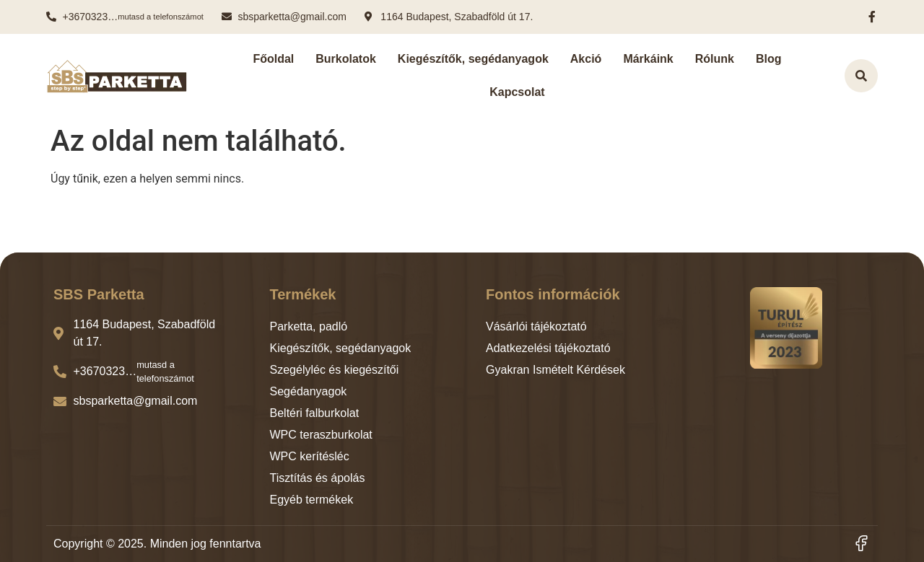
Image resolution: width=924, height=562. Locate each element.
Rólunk (715, 59)
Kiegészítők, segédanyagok (473, 59)
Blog (769, 59)
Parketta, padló (309, 326)
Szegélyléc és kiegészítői (335, 370)
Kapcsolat (517, 92)
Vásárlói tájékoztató (536, 326)
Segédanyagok (309, 391)
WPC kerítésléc (310, 456)
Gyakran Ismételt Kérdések (555, 370)
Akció (586, 59)
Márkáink (648, 59)
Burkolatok (346, 59)
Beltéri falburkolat (315, 413)
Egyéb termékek (312, 500)
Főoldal (273, 59)
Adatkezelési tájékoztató (548, 348)
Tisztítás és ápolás (318, 478)
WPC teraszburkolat (321, 435)
